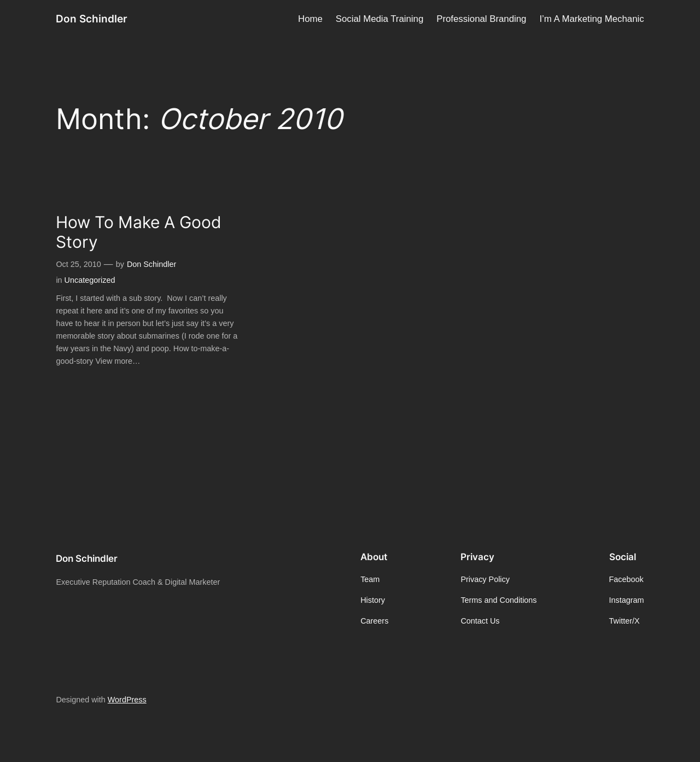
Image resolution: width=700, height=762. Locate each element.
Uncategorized (90, 280)
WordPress (127, 700)
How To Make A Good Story (139, 232)
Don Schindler (92, 19)
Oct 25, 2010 (78, 264)
